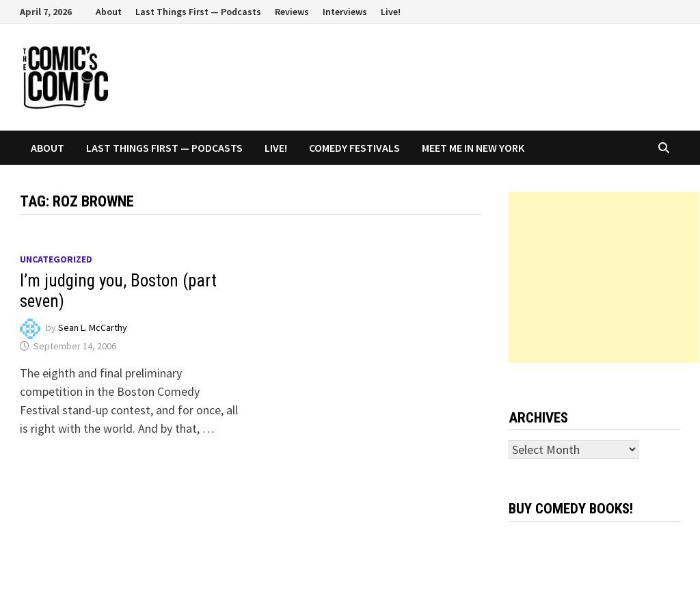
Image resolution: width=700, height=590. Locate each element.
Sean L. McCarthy (93, 327)
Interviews (345, 12)
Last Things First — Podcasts (198, 12)
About (109, 12)
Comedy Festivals (354, 148)
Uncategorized (56, 259)
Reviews (292, 12)
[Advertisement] (604, 278)
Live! (391, 12)
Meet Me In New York (473, 148)
